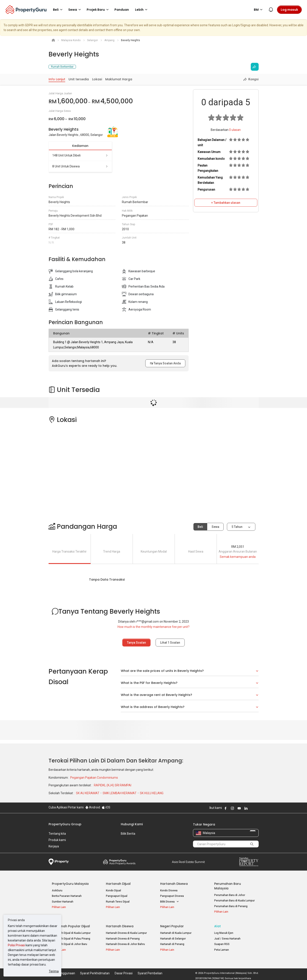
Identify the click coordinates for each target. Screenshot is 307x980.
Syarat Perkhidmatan (95, 970)
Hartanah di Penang (172, 944)
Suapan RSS (222, 944)
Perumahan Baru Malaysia (228, 886)
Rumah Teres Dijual (118, 902)
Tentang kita (57, 834)
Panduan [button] (122, 10)
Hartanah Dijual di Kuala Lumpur (71, 933)
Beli (200, 527)
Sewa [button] (75, 10)
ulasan (235, 130)
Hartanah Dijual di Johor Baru (69, 944)
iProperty (59, 862)
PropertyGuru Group (65, 824)
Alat (218, 926)
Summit (188, 862)
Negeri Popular (172, 926)
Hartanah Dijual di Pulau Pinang (71, 939)
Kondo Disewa (169, 890)
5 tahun (237, 527)
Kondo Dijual (113, 890)
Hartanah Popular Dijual (71, 926)
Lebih (142, 10)
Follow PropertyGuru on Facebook (226, 808)
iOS (106, 807)
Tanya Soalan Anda (165, 363)
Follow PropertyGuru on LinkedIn (246, 808)
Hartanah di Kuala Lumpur (176, 933)
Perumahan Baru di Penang (231, 906)
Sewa (215, 527)
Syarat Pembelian (150, 970)
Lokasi (97, 79)
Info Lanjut (57, 79)
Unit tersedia (79, 79)
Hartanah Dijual (118, 884)
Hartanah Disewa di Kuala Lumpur (126, 933)
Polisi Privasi (16, 945)
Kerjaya (54, 846)
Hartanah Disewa (174, 884)
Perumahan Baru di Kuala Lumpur (234, 901)
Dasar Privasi (124, 970)
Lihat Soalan (170, 643)
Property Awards (119, 862)
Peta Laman (222, 950)
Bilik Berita (128, 834)
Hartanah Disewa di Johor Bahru (125, 944)
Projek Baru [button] (98, 10)
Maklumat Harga (119, 79)
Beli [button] (58, 10)
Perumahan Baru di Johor (230, 895)
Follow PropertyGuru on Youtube (239, 808)
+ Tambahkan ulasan (226, 203)
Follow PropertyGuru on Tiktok (257, 808)
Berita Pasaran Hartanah (67, 896)
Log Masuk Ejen (224, 933)
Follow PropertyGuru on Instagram (232, 808)
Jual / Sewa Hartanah (227, 939)
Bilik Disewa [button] (170, 902)
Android (93, 807)
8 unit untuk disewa (80, 166)
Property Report (249, 862)
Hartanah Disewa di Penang (123, 939)
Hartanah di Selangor (173, 939)
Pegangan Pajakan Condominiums (94, 778)
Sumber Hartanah (63, 902)
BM (259, 10)
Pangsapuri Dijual (117, 896)
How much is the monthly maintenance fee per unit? (153, 627)
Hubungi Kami (132, 824)
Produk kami (57, 840)
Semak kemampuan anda (238, 557)
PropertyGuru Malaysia (70, 884)
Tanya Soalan (136, 643)
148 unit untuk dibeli (80, 155)
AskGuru (57, 890)
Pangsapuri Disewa (172, 896)
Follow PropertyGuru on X (252, 808)
